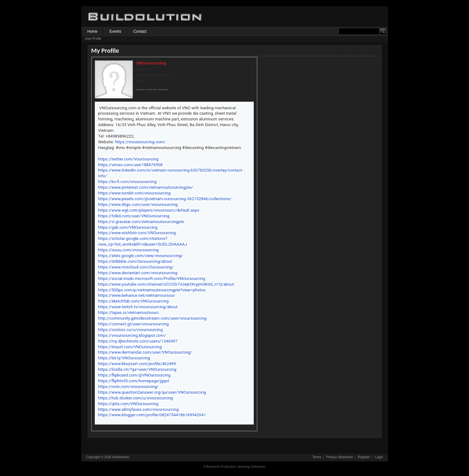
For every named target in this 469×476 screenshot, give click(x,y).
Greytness (258, 467)
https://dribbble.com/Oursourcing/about (135, 261)
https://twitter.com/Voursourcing (128, 159)
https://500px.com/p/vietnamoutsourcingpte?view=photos (152, 290)
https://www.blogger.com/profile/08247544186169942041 (152, 415)
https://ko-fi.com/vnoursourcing (128, 182)
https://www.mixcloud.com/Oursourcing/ (136, 267)
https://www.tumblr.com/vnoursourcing (134, 193)
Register (364, 457)
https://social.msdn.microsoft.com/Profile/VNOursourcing (152, 279)
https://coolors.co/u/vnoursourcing (131, 330)
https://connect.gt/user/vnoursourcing (134, 324)
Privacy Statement (339, 457)
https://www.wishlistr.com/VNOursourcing (137, 233)
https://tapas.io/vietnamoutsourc (129, 313)
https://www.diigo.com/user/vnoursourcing (138, 204)
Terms (317, 457)
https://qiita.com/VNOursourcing (128, 404)
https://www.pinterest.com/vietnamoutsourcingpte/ (146, 187)
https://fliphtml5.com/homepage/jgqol (134, 381)
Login (379, 457)
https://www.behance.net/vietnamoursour (137, 295)
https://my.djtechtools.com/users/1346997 (138, 341)
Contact (140, 31)
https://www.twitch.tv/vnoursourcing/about (138, 307)
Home (93, 31)
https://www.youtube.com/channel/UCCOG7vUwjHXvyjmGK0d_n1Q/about (166, 284)
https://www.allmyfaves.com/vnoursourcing (138, 409)
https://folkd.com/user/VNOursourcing (134, 216)
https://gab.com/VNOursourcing (128, 227)
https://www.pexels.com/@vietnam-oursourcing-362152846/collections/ (165, 199)
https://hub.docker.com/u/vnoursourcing (136, 398)
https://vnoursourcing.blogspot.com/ (132, 335)
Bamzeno (213, 467)
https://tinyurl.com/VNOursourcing (130, 347)
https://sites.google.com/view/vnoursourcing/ (141, 256)
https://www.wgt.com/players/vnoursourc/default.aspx (149, 210)
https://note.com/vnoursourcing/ (128, 387)
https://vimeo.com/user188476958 (131, 165)
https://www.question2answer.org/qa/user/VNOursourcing (152, 392)
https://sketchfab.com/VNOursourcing (134, 301)
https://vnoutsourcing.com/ (140, 142)
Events (116, 31)
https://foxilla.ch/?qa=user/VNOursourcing (137, 369)
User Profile (93, 39)
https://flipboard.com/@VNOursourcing (134, 375)
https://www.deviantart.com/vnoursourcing (138, 273)
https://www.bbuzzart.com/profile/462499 (137, 364)
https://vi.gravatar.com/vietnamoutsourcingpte (141, 222)
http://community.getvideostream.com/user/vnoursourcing (152, 318)
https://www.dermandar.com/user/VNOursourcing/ (145, 352)
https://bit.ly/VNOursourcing (124, 358)
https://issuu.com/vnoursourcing (128, 250)
